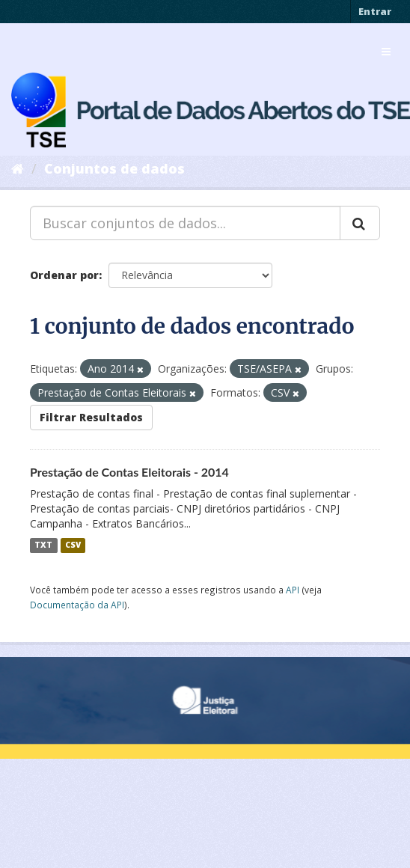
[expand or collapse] (386, 52)
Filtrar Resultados (91, 417)
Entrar (375, 11)
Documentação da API (77, 605)
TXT (43, 545)
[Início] (18, 168)
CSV (73, 545)
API (293, 590)
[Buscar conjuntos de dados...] (185, 223)
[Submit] (360, 223)
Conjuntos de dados (114, 168)
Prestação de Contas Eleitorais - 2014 (129, 472)
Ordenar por (64, 275)
